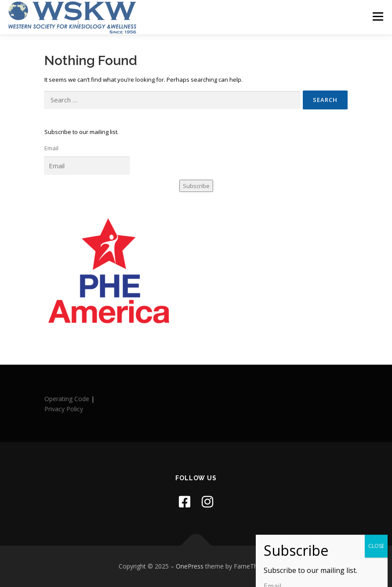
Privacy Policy (64, 409)
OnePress (190, 566)
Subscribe (196, 186)
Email (51, 148)
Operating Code (67, 399)
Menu (378, 16)
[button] (341, 567)
